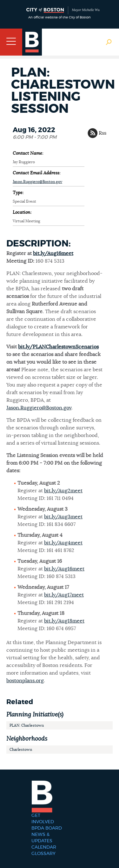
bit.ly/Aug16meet (53, 253)
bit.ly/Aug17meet (64, 595)
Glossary (43, 854)
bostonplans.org (25, 681)
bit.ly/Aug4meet (63, 543)
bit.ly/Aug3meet (63, 517)
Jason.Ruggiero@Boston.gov (37, 182)
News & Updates (42, 838)
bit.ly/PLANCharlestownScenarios (58, 347)
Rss (102, 133)
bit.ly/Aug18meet (64, 621)
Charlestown (21, 750)
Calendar (44, 847)
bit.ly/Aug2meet (63, 491)
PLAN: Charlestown (27, 725)
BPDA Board (47, 828)
